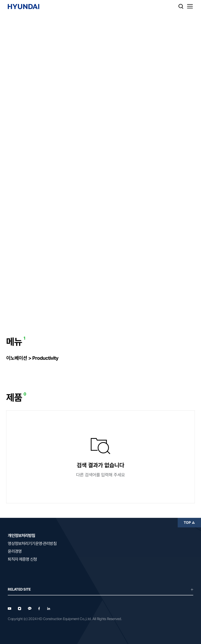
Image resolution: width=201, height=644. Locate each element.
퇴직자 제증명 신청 (22, 559)
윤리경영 (15, 551)
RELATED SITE (100, 589)
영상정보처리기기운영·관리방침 (32, 543)
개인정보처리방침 (21, 535)
